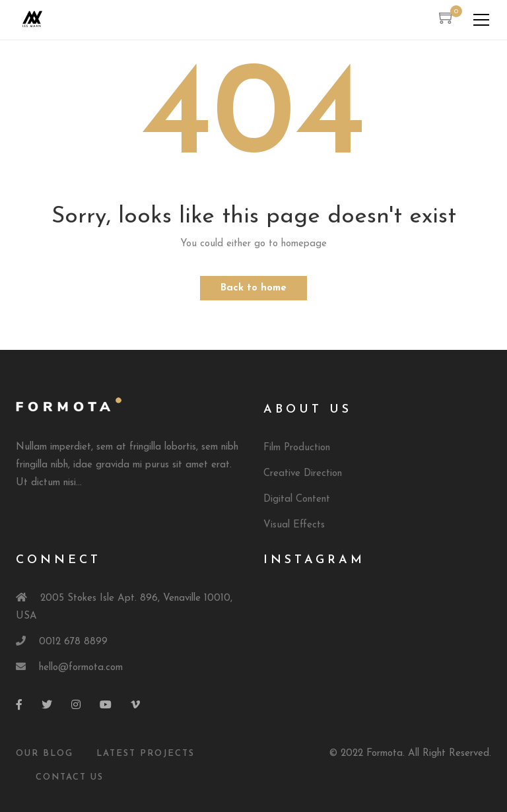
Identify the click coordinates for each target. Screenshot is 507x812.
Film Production (297, 448)
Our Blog (45, 754)
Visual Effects (294, 525)
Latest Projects (146, 754)
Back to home (253, 288)
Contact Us (70, 777)
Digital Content (297, 499)
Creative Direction (303, 474)
